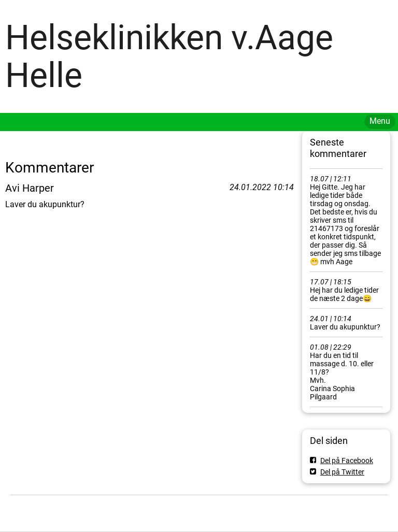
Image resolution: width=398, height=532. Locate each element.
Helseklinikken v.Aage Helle (169, 56)
